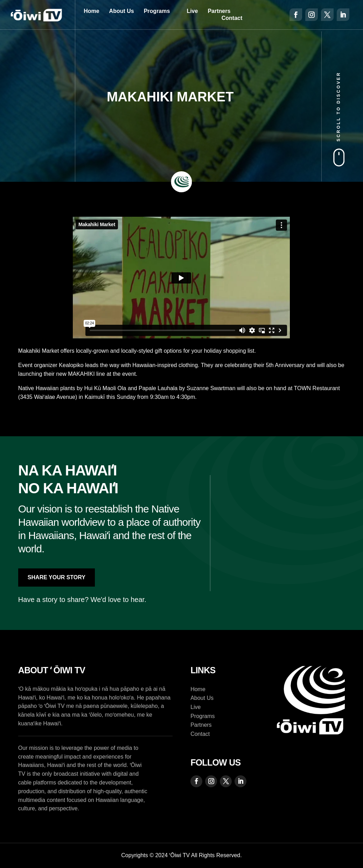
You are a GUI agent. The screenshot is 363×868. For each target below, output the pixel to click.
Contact (232, 18)
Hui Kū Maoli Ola (105, 388)
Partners (219, 11)
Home (91, 11)
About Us (122, 11)
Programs (157, 11)
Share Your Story (57, 577)
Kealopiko (71, 365)
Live (192, 11)
